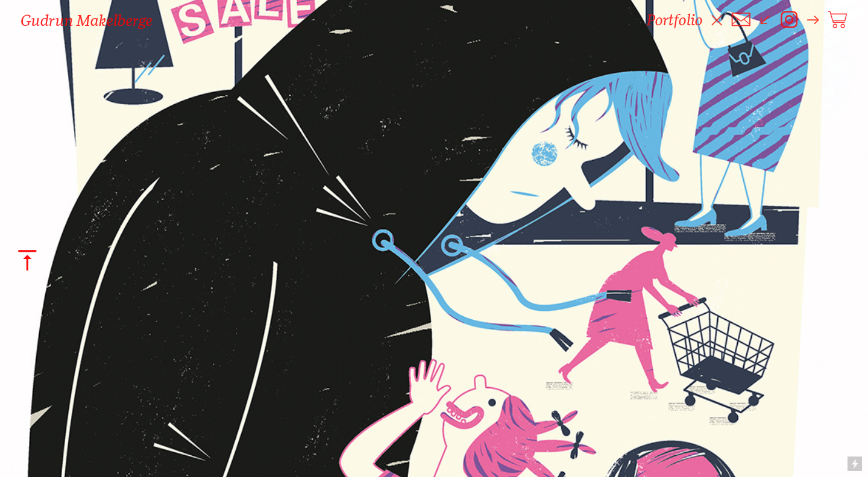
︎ (789, 20)
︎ (741, 20)
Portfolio (675, 20)
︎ (837, 20)
